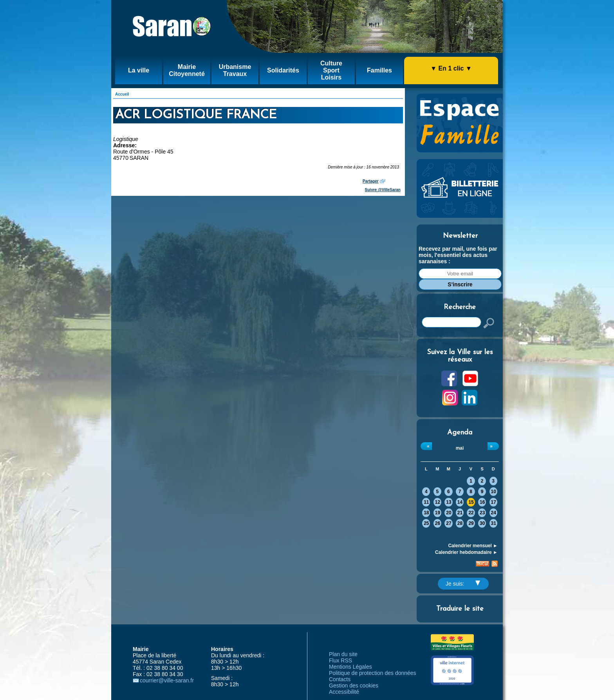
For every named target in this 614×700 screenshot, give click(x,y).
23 (482, 513)
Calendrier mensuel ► (473, 546)
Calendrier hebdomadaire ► (466, 552)
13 (449, 502)
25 (426, 523)
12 (438, 502)
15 (471, 502)
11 (426, 502)
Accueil (122, 94)
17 (494, 502)
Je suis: (463, 584)
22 (471, 513)
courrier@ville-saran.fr (167, 680)
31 (494, 523)
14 (460, 502)
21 (460, 513)
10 (494, 492)
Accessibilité (344, 692)
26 (438, 523)
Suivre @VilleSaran (383, 190)
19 (438, 513)
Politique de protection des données (373, 673)
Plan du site (343, 654)
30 (482, 523)
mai (460, 448)
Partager (371, 181)
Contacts (340, 679)
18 (426, 513)
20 (449, 513)
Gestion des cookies (354, 686)
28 (460, 523)
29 (471, 523)
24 (494, 513)
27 (449, 523)
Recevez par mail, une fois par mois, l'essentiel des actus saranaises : (458, 255)
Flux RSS (340, 660)
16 (482, 502)
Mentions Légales (350, 667)
